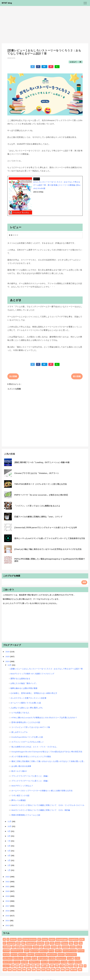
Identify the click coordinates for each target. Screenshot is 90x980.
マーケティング (54, 962)
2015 (8, 916)
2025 (8, 657)
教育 (67, 966)
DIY (39, 939)
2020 (8, 891)
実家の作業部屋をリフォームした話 (26, 815)
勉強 (33, 966)
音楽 (80, 970)
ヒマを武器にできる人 (20, 713)
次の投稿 (13, 376)
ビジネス (25, 962)
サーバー (81, 951)
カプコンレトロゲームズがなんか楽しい (28, 742)
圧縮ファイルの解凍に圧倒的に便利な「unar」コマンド (38, 517)
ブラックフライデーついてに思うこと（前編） (30, 781)
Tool (76, 943)
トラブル (52, 958)
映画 (81, 966)
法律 (10, 970)
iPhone (47, 947)
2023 (8, 877)
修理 (17, 966)
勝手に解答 (45, 966)
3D (4, 939)
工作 (62, 966)
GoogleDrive (74, 939)
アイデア (6, 951)
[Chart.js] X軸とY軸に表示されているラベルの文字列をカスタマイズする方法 (48, 549)
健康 (22, 966)
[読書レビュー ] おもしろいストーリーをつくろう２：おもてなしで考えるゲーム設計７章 (47, 669)
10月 (10, 826)
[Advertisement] (45, 23)
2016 (8, 911)
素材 (29, 970)
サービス (6, 955)
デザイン (27, 958)
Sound (58, 943)
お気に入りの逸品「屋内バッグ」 (24, 683)
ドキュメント (61, 958)
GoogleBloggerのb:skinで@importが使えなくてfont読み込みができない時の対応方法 (47, 752)
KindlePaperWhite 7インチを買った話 (27, 737)
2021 (8, 886)
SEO (47, 943)
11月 (10, 821)
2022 (8, 882)
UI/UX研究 (7, 947)
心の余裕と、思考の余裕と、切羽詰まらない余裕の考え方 (34, 693)
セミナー (61, 955)
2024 (8, 661)
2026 (8, 652)
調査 (53, 970)
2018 (8, 901)
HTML (82, 939)
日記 (76, 966)
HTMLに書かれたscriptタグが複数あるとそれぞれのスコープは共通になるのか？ (44, 718)
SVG (52, 943)
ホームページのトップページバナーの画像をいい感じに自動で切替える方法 (42, 791)
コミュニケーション (70, 951)
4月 (9, 856)
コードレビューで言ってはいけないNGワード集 (31, 727)
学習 (57, 966)
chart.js (36, 947)
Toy (81, 943)
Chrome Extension (29, 939)
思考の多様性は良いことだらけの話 (26, 722)
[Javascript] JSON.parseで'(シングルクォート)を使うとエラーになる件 (46, 528)
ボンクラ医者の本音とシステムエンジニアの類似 (31, 757)
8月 (9, 836)
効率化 (28, 966)
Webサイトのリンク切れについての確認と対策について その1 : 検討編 (41, 810)
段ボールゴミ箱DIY (19, 771)
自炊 (43, 970)
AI (8, 939)
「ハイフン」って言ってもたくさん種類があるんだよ (37, 506)
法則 (5, 970)
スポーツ (31, 955)
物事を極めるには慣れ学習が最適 (24, 688)
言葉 (48, 970)
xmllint (73, 947)
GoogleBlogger (62, 939)
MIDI (18, 943)
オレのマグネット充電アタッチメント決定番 (28, 698)
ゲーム (51, 951)
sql (59, 947)
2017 (8, 906)
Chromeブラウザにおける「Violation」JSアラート (37, 473)
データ (34, 958)
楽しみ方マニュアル (19, 732)
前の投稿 (77, 376)
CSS (20, 939)
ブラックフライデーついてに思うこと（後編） (30, 776)
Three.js (65, 943)
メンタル (64, 962)
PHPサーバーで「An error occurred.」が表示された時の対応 (41, 495)
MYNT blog (7, 3)
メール (71, 962)
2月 (9, 865)
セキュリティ (52, 955)
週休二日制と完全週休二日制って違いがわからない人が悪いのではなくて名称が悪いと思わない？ (48, 761)
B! (44, 67)
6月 (9, 846)
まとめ (79, 947)
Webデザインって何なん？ (22, 786)
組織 (34, 970)
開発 (63, 970)
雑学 (68, 970)
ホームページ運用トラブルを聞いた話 (26, 703)
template (65, 947)
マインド (44, 962)
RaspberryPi (31, 943)
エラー (27, 951)
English (52, 939)
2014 (8, 921)
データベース (43, 958)
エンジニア (34, 951)
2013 (8, 925)
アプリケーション (17, 951)
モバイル (78, 962)
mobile (54, 947)
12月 (10, 665)
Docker (45, 939)
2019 (8, 896)
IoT (5, 943)
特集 (19, 970)
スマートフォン (41, 955)
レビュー (73, 62)
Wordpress (28, 947)
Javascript (11, 943)
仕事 (13, 966)
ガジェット (44, 951)
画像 (24, 970)
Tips (71, 943)
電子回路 (74, 970)
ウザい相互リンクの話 (20, 796)
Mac (23, 943)
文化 (71, 966)
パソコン (17, 962)
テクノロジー (8, 958)
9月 (9, 831)
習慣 (39, 970)
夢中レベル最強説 (19, 800)
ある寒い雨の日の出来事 (21, 766)
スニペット (22, 955)
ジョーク (14, 955)
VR (13, 947)
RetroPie (40, 943)
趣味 (58, 970)
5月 (9, 851)
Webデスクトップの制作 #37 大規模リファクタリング (32, 674)
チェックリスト (71, 955)
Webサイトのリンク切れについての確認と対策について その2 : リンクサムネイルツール (48, 805)
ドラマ (77, 958)
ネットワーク (8, 962)
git (42, 947)
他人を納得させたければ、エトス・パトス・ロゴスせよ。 (35, 747)
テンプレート (18, 958)
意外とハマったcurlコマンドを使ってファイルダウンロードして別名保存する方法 (50, 538)
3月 (9, 860)
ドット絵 (70, 958)
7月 (9, 841)
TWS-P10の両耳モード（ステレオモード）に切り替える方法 (40, 484)
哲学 (52, 966)
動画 (38, 966)
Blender (13, 939)
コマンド (58, 951)
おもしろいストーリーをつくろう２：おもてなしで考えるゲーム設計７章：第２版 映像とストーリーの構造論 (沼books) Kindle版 (57, 185)
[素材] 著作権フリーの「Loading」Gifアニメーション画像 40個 (42, 462)
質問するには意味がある (20, 679)
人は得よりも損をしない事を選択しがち (27, 708)
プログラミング (34, 962)
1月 (9, 870)
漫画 (14, 970)
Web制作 (19, 947)
